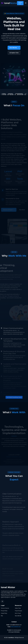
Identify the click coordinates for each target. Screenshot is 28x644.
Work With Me (18, 616)
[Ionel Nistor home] (9, 3)
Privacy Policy (4, 611)
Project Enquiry (18, 611)
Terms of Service (5, 608)
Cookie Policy (4, 613)
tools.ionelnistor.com (16, 627)
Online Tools (18, 608)
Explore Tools (20, 3)
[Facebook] (2, 601)
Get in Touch (18, 613)
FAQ (2, 616)
